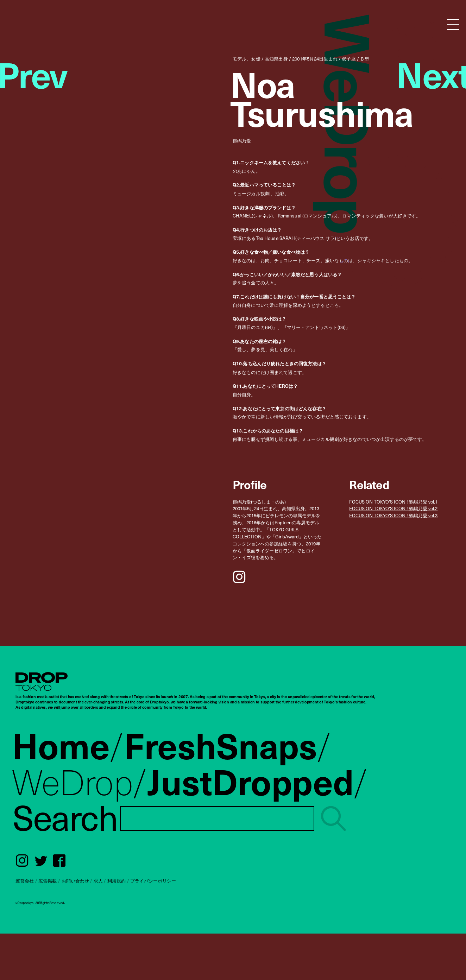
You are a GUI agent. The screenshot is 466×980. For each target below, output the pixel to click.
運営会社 (25, 881)
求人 (98, 881)
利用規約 (116, 881)
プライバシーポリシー (153, 881)
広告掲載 (48, 881)
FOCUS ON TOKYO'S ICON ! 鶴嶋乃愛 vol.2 (393, 508)
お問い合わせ (75, 881)
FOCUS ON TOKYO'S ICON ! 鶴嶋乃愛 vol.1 (393, 502)
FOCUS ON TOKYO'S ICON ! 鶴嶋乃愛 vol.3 (393, 516)
